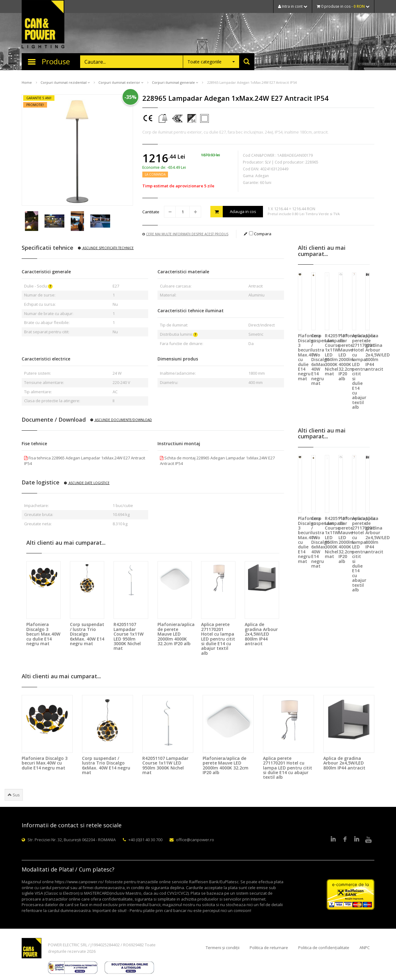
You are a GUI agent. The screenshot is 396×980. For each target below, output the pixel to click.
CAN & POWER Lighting (43, 25)
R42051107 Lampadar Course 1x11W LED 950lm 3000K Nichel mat (129, 636)
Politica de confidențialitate (324, 948)
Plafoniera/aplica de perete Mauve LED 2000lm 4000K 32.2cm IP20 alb (176, 634)
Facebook (345, 840)
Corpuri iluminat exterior (121, 82)
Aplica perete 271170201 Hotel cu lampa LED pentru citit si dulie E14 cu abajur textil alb (218, 639)
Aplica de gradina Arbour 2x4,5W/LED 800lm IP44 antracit (261, 634)
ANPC (365, 948)
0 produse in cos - (343, 6)
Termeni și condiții (223, 948)
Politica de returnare (269, 948)
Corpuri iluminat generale (175, 82)
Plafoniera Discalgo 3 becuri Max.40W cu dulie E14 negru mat (43, 634)
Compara (260, 234)
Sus (14, 795)
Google (357, 840)
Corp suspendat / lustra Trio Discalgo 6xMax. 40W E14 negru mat (87, 634)
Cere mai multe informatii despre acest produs (185, 234)
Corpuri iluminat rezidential (65, 82)
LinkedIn (333, 840)
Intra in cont (293, 6)
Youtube (368, 840)
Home (27, 82)
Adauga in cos (233, 212)
